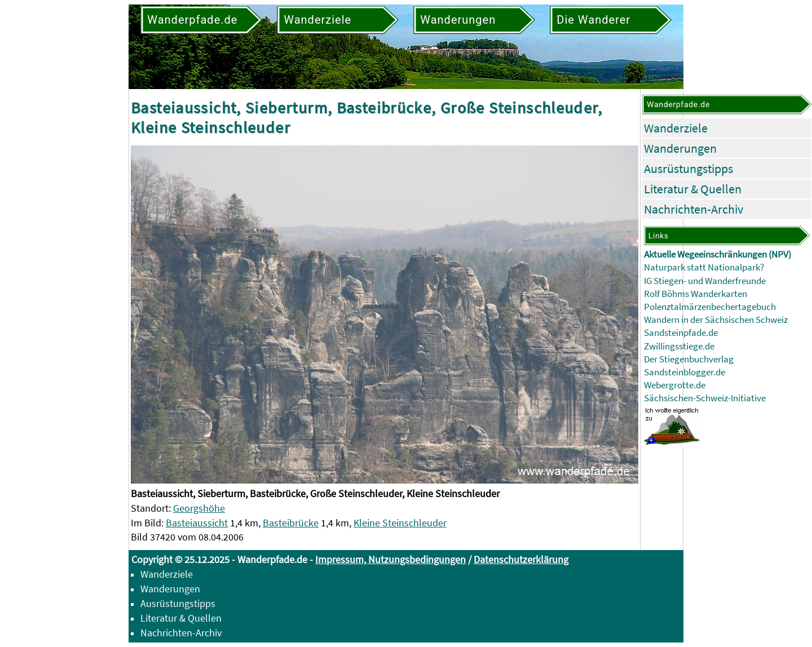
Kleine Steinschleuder (400, 523)
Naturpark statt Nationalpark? (704, 267)
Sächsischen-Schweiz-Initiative (705, 398)
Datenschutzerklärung (521, 559)
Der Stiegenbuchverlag (689, 359)
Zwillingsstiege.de (679, 346)
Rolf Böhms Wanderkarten (696, 294)
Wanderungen (680, 148)
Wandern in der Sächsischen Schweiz (716, 320)
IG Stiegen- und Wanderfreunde (705, 281)
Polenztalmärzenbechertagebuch (710, 307)
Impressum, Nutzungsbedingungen (390, 559)
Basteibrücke (291, 523)
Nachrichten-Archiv (694, 209)
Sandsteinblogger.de (685, 372)
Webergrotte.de (675, 385)
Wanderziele (676, 128)
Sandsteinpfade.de (681, 333)
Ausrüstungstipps (689, 169)
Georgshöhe (199, 508)
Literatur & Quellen (693, 189)
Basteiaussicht (197, 523)
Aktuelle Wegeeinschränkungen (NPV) (718, 254)
